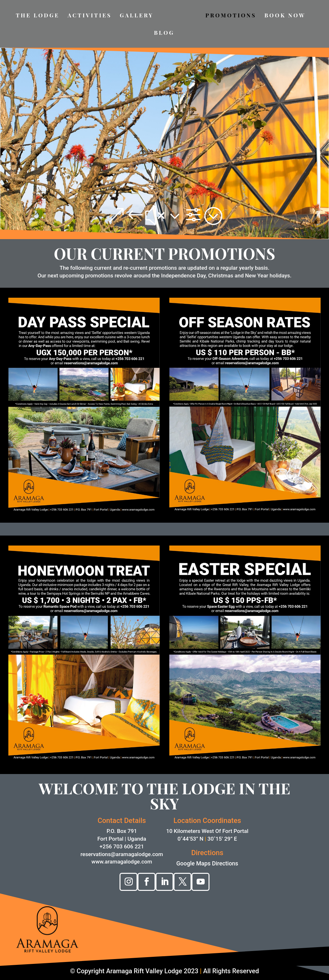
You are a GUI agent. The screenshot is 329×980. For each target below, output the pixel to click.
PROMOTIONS (231, 16)
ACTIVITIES (89, 16)
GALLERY (137, 16)
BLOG (164, 33)
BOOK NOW (285, 16)
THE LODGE (38, 16)
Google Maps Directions (207, 863)
